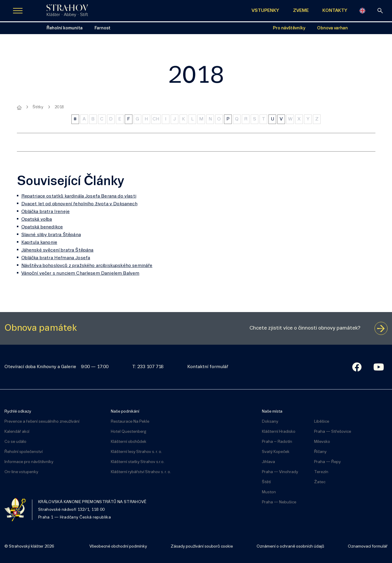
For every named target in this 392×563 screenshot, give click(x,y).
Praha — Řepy (327, 462)
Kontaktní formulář (208, 367)
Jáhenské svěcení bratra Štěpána (57, 250)
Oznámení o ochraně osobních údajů (290, 547)
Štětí (266, 482)
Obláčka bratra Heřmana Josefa (56, 258)
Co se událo (15, 442)
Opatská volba (37, 220)
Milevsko (322, 442)
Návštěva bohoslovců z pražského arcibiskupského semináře (87, 266)
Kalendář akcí (17, 432)
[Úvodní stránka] (67, 11)
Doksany (270, 422)
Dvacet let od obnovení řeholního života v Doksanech (79, 204)
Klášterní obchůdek (129, 442)
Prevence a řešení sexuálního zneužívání (42, 422)
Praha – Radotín (277, 442)
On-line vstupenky (21, 472)
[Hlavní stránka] (19, 108)
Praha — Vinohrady (280, 472)
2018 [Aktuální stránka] (59, 107)
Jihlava (268, 462)
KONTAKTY (335, 11)
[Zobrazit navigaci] (18, 11)
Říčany (320, 452)
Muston (269, 492)
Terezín (321, 472)
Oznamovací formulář (368, 547)
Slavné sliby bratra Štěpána (51, 235)
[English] (362, 11)
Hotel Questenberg (129, 432)
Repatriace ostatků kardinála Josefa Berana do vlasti (79, 196)
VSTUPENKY (265, 11)
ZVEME (301, 11)
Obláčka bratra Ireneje (46, 212)
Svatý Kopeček (276, 452)
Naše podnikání (125, 412)
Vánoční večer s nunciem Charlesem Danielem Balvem (80, 273)
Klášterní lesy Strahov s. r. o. (136, 452)
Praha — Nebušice (279, 502)
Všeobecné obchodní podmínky (118, 547)
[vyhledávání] (380, 11)
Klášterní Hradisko (279, 432)
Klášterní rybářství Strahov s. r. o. (141, 472)
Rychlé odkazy (18, 412)
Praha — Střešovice (333, 432)
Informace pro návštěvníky (29, 462)
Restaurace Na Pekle (130, 422)
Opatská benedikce (42, 227)
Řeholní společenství (24, 452)
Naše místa (272, 412)
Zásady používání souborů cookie (202, 547)
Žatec (320, 482)
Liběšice (322, 422)
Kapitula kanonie (39, 243)
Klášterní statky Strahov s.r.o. (138, 462)
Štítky (38, 107)
